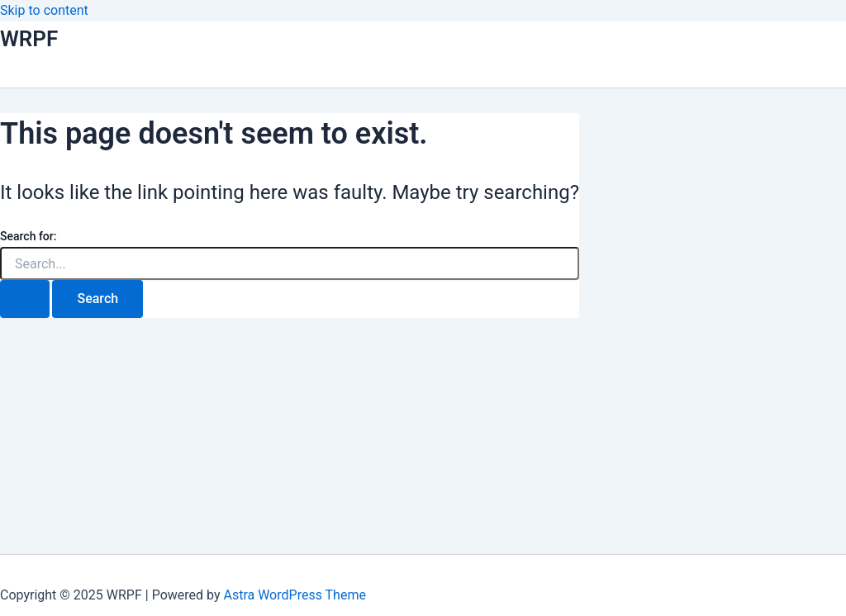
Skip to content (44, 10)
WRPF (29, 39)
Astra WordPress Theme (294, 595)
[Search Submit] (25, 299)
